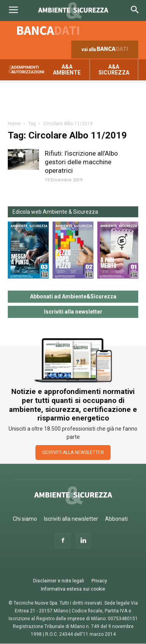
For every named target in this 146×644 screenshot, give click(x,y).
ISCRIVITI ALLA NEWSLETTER (73, 452)
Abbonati (116, 519)
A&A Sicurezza (114, 70)
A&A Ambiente (67, 70)
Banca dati (48, 30)
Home (14, 124)
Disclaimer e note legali (59, 581)
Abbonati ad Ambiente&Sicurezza (73, 296)
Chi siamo (25, 519)
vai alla (106, 51)
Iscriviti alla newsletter (73, 312)
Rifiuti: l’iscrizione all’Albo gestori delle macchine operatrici (81, 162)
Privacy (99, 581)
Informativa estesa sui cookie (73, 589)
